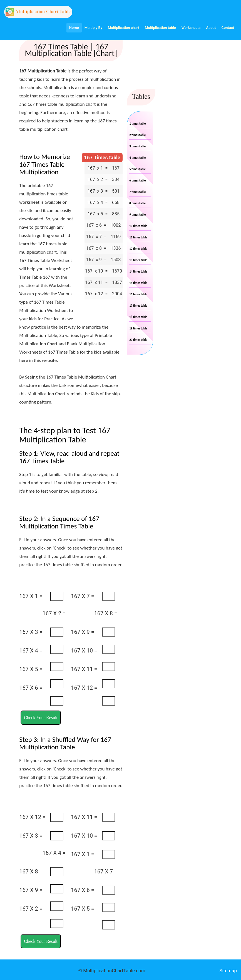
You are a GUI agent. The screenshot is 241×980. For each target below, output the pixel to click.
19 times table (138, 328)
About (211, 28)
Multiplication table (160, 28)
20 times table (138, 340)
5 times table (137, 169)
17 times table (138, 306)
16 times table (138, 294)
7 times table (137, 192)
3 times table (137, 146)
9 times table (137, 215)
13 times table (138, 260)
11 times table (138, 237)
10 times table (138, 226)
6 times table (137, 181)
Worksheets (191, 28)
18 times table (138, 317)
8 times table (137, 203)
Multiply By (93, 28)
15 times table (138, 283)
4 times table (137, 158)
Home (74, 28)
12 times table (138, 249)
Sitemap (228, 971)
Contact (228, 28)
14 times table (138, 272)
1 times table (137, 124)
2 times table (137, 135)
